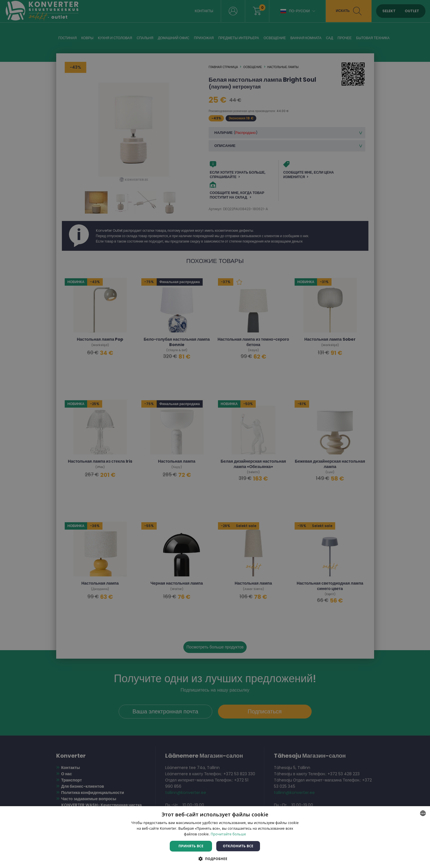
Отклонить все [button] (238, 846)
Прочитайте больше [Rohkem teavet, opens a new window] (228, 834)
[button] (215, 858)
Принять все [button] (191, 846)
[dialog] (215, 434)
